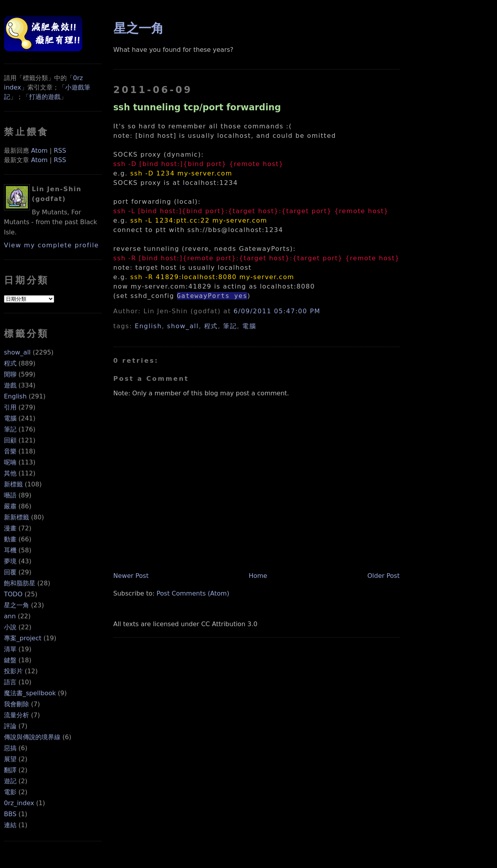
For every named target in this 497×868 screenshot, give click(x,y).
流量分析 (16, 715)
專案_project (23, 638)
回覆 (10, 572)
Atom (39, 151)
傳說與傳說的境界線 (32, 737)
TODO (13, 594)
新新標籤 (16, 517)
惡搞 (10, 748)
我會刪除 (16, 704)
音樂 (10, 451)
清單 (10, 649)
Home (258, 576)
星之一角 (16, 605)
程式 (10, 363)
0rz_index (19, 803)
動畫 (10, 539)
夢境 (10, 561)
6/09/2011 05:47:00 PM (277, 311)
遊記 (10, 781)
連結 (10, 825)
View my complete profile (51, 245)
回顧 (10, 440)
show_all (17, 352)
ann (10, 616)
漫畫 (10, 528)
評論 (10, 726)
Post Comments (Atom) (193, 593)
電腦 (10, 418)
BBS (10, 814)
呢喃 (10, 462)
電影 (10, 792)
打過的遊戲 (45, 97)
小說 (10, 627)
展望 (10, 759)
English (15, 396)
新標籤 (13, 484)
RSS (60, 151)
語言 (10, 682)
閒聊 (10, 374)
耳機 (10, 550)
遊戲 (10, 385)
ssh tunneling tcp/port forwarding (197, 107)
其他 (10, 473)
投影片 (13, 671)
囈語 (10, 495)
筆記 (10, 429)
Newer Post (131, 576)
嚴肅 (10, 506)
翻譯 (10, 770)
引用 (10, 407)
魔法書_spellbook (30, 693)
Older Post (384, 576)
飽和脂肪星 (20, 583)
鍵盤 (10, 660)
